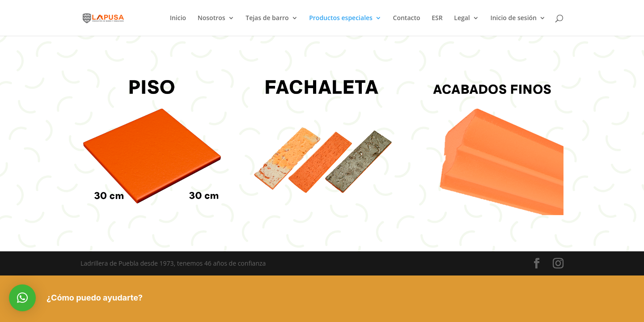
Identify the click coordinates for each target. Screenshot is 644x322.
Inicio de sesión (513, 18)
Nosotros (212, 18)
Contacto (407, 18)
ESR (437, 18)
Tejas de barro (267, 18)
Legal (462, 18)
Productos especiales (341, 18)
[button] (22, 298)
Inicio (178, 18)
